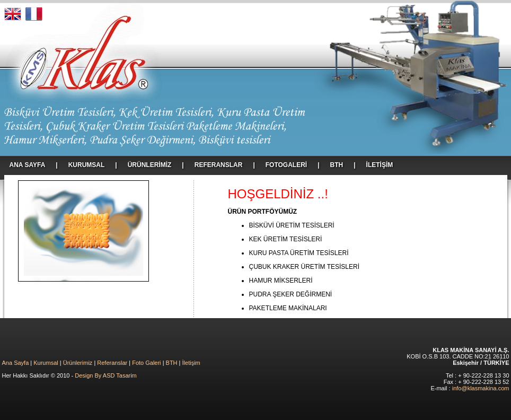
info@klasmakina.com (481, 388)
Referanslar (112, 363)
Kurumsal (46, 363)
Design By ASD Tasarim (106, 375)
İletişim (191, 363)
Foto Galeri (146, 363)
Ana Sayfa (16, 363)
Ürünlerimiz (78, 363)
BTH (172, 363)
